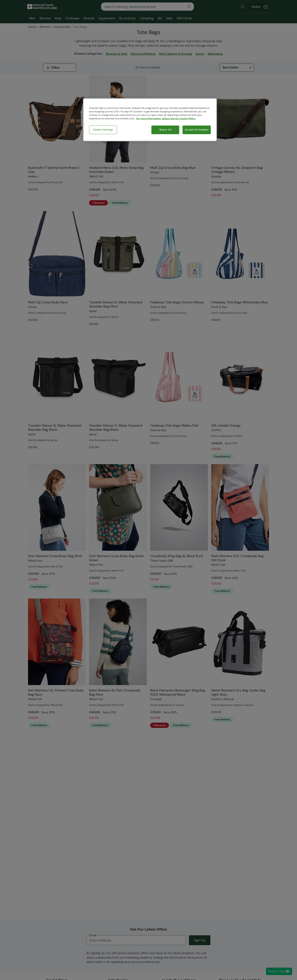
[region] (150, 120)
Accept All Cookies (197, 130)
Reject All (166, 130)
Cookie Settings (103, 130)
